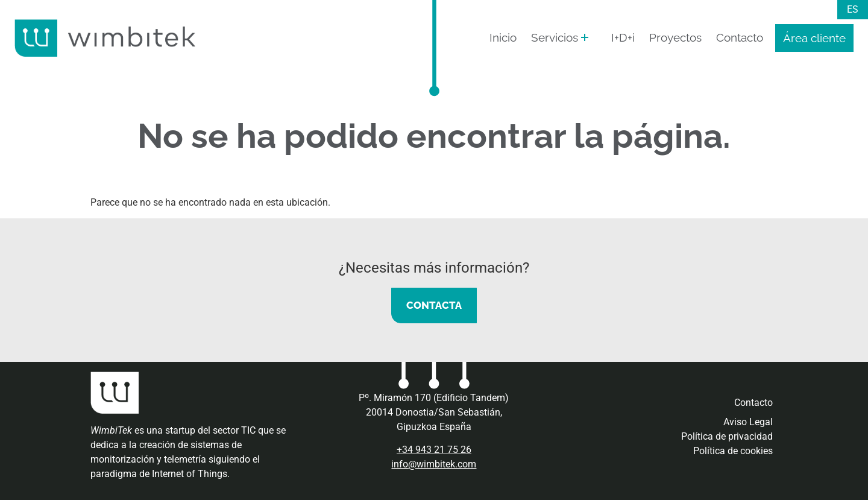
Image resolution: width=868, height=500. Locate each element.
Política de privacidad (727, 436)
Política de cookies (733, 451)
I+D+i (623, 37)
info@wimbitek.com (434, 464)
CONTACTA (434, 305)
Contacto (740, 37)
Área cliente (814, 38)
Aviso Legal (748, 422)
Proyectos (675, 37)
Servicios (555, 37)
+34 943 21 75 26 (434, 450)
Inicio (503, 37)
